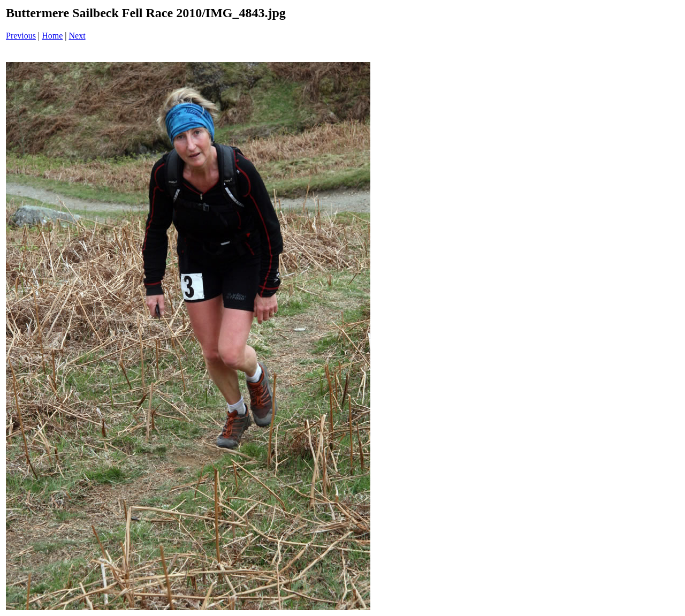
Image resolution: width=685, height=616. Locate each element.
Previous (21, 36)
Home (52, 36)
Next (77, 36)
